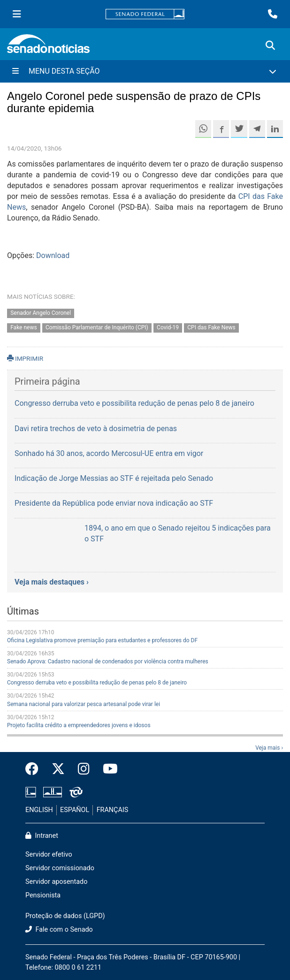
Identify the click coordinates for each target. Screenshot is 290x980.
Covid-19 (168, 327)
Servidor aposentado (56, 882)
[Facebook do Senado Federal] (35, 769)
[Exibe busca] (270, 46)
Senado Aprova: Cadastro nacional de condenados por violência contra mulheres (108, 661)
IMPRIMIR (25, 358)
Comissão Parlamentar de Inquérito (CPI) (97, 327)
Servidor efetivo (49, 855)
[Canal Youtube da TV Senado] (107, 769)
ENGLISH (39, 810)
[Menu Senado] (17, 14)
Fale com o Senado (59, 930)
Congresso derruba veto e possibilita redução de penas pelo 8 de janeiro (97, 683)
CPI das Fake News (211, 327)
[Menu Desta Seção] (145, 71)
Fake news (23, 327)
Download (53, 255)
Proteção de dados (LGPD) (65, 916)
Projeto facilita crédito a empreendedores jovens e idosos (79, 725)
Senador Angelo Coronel (41, 313)
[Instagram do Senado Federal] (84, 769)
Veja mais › (269, 748)
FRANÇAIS (113, 810)
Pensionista (43, 895)
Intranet (42, 836)
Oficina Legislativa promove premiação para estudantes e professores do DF (102, 640)
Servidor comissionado (60, 868)
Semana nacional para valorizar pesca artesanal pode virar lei (84, 704)
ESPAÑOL (75, 810)
